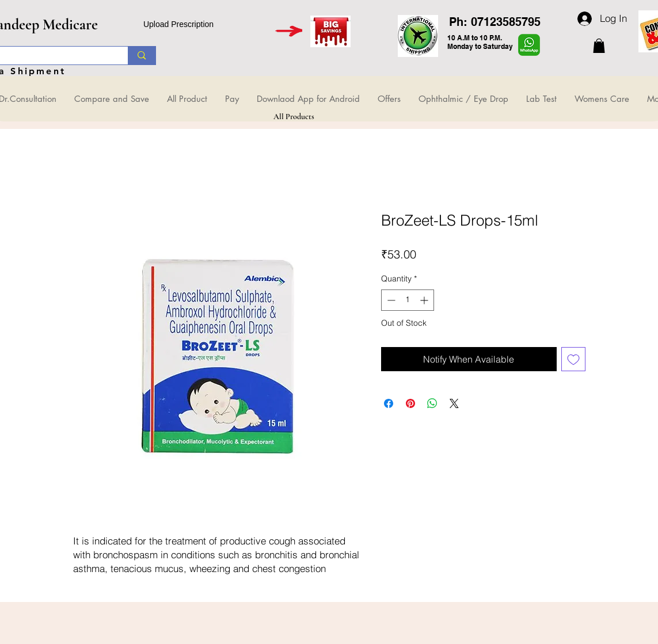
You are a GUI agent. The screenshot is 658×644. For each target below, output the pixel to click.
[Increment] (425, 300)
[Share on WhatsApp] (432, 403)
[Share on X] (454, 403)
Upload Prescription (178, 24)
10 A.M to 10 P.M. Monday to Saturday (480, 42)
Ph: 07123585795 (495, 22)
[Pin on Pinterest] (410, 403)
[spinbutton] (408, 300)
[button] (599, 46)
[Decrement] (390, 300)
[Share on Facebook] (389, 403)
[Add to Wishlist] (573, 359)
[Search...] (141, 56)
